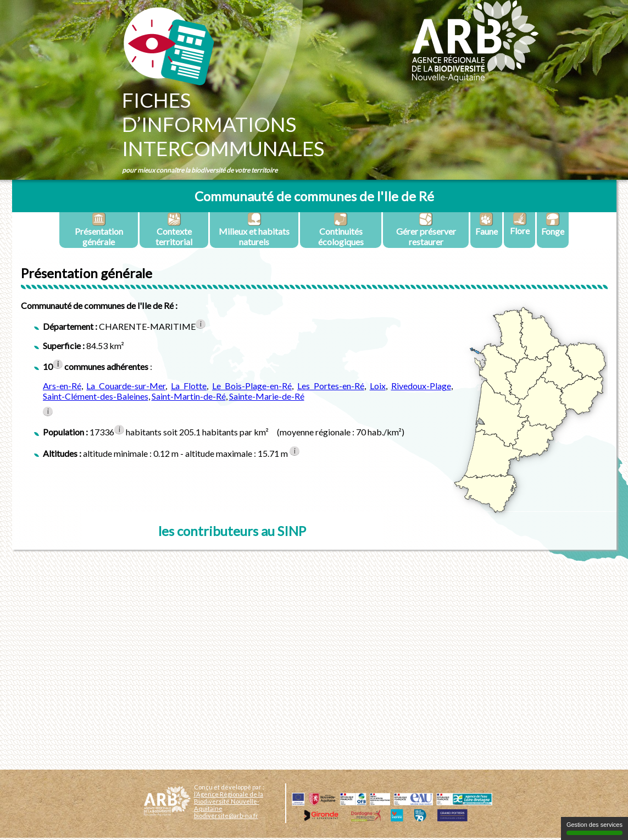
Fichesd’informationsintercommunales (223, 124)
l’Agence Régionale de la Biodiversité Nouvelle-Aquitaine (229, 801)
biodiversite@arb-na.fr (226, 816)
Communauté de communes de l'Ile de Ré (314, 196)
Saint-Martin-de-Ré (189, 396)
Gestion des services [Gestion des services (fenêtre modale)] (594, 828)
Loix (378, 386)
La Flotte (189, 386)
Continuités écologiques (341, 230)
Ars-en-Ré (62, 386)
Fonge (553, 224)
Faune (487, 224)
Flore (520, 224)
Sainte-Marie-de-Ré (267, 396)
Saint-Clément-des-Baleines (96, 396)
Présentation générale (99, 230)
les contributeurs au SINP (232, 531)
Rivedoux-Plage (421, 386)
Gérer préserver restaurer (426, 230)
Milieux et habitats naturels (254, 230)
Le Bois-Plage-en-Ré (252, 386)
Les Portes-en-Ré (331, 386)
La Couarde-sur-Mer (126, 386)
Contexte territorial (174, 230)
